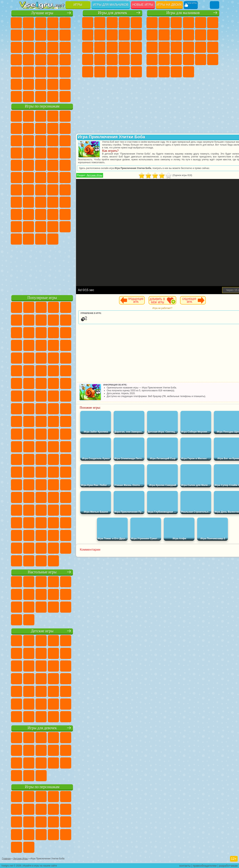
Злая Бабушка (25, 141)
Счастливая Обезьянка (49, 177)
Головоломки (74, 72)
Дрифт (213, 60)
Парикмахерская (112, 47)
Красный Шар (49, 128)
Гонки (164, 47)
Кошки (88, 47)
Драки (152, 47)
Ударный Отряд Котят (37, 165)
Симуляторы (49, 23)
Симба (37, 227)
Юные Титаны (74, 177)
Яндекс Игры (37, 35)
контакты (185, 865)
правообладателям (205, 865)
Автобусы (152, 72)
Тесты (136, 23)
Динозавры (61, 60)
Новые (25, 23)
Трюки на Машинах (49, 72)
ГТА (189, 60)
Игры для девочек (112, 13)
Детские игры (50, 631)
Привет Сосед (49, 214)
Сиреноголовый (49, 190)
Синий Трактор (25, 190)
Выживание (152, 60)
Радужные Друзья (61, 214)
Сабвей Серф (49, 141)
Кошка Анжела (124, 35)
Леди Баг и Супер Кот (74, 128)
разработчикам (228, 865)
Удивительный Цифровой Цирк (61, 239)
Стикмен (201, 35)
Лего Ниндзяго (74, 116)
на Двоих (74, 23)
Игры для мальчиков (111, 5)
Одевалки (100, 47)
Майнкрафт (152, 35)
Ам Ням (74, 141)
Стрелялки (189, 72)
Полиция (201, 47)
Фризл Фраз (74, 165)
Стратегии (176, 23)
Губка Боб (37, 116)
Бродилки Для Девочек (100, 35)
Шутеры (164, 72)
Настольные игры (50, 572)
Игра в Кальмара (25, 202)
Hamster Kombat (49, 239)
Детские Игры (61, 23)
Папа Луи (136, 47)
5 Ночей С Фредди (25, 128)
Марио (49, 165)
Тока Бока (74, 214)
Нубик (37, 214)
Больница (112, 60)
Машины (164, 35)
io (37, 47)
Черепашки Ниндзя (176, 35)
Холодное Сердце (136, 35)
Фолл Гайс (37, 190)
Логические (61, 47)
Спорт (74, 35)
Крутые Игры (49, 84)
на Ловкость (25, 35)
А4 (37, 202)
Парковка (152, 23)
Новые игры (143, 5)
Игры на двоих (169, 5)
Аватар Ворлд (25, 227)
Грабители (164, 60)
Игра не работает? (168, 308)
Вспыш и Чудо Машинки (61, 153)
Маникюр (124, 60)
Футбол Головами (37, 96)
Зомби (201, 23)
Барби (124, 23)
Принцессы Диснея (100, 72)
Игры (78, 5)
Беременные (88, 60)
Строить (61, 96)
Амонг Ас (61, 190)
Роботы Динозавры (213, 47)
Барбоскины (25, 165)
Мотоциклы (189, 35)
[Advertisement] (50, 269)
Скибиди (25, 239)
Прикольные (74, 60)
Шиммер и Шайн (37, 177)
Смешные (25, 47)
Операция (136, 60)
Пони (88, 23)
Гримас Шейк (37, 239)
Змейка (61, 72)
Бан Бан (74, 227)
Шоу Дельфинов (25, 153)
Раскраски (112, 35)
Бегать (176, 72)
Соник (74, 153)
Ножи (49, 60)
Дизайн (136, 72)
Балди (49, 202)
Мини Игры (25, 72)
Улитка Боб (37, 128)
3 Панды (37, 153)
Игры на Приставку (74, 96)
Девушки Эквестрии (100, 23)
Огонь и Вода (112, 23)
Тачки (49, 153)
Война (49, 96)
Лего (37, 141)
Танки (189, 23)
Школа (61, 84)
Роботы (189, 47)
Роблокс (25, 214)
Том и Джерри (61, 177)
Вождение (25, 96)
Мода (112, 72)
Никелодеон (37, 84)
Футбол (164, 23)
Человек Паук (61, 165)
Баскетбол (74, 84)
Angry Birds (61, 141)
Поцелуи (124, 47)
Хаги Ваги (74, 202)
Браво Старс (74, 190)
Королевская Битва (213, 23)
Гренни (61, 202)
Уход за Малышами (124, 72)
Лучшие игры (50, 13)
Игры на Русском (37, 60)
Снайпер (176, 47)
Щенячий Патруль (49, 116)
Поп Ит (49, 35)
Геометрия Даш (61, 35)
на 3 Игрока (25, 84)
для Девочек (37, 23)
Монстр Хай (88, 35)
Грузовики (213, 35)
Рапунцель (100, 60)
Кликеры (74, 47)
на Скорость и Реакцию (37, 72)
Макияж (88, 72)
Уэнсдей (61, 227)
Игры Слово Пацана (49, 227)
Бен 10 (201, 60)
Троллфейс (61, 128)
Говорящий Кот (61, 116)
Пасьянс (25, 60)
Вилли (25, 116)
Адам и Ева (25, 177)
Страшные (49, 47)
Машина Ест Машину (176, 60)
